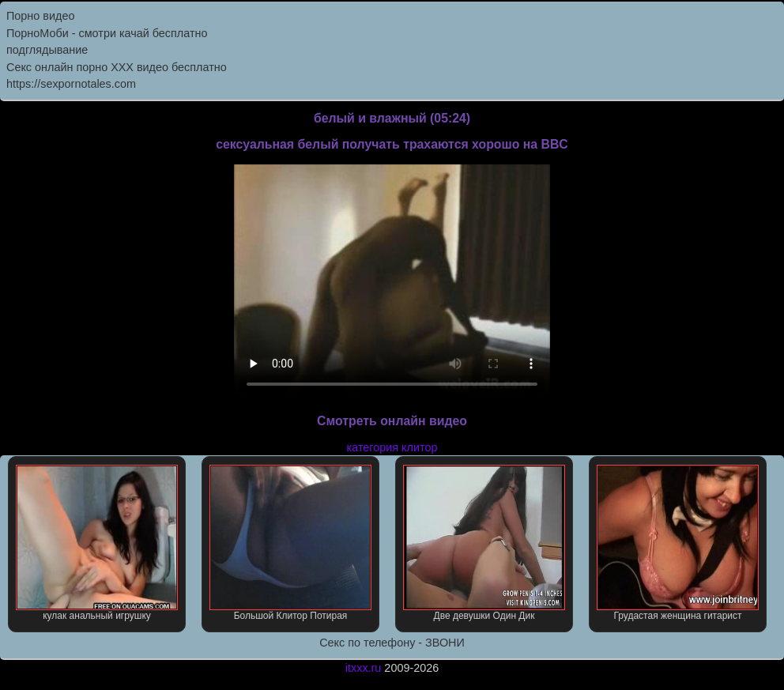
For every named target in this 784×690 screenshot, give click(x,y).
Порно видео (40, 16)
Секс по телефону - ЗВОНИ (392, 643)
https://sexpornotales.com (71, 84)
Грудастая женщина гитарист (678, 543)
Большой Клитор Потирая (290, 543)
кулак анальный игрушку (97, 543)
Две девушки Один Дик (484, 543)
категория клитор (392, 447)
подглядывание (47, 50)
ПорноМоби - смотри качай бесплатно (107, 33)
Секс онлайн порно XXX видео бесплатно (117, 67)
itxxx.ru (364, 668)
